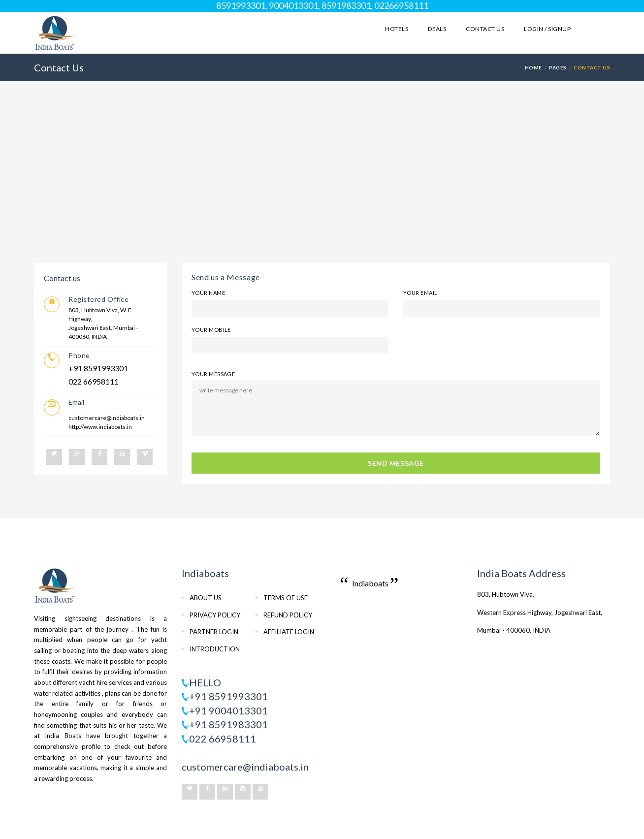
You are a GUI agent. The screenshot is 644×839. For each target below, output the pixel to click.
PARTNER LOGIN (214, 632)
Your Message (213, 374)
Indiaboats (370, 583)
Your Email (420, 293)
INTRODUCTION (215, 649)
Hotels (397, 29)
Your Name (208, 293)
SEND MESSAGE (396, 463)
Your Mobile (211, 330)
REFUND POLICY (288, 615)
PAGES (558, 67)
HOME (533, 67)
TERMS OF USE (286, 598)
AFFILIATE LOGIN (289, 632)
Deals (437, 29)
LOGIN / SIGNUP (547, 29)
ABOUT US (206, 598)
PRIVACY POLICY (215, 615)
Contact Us (485, 29)
